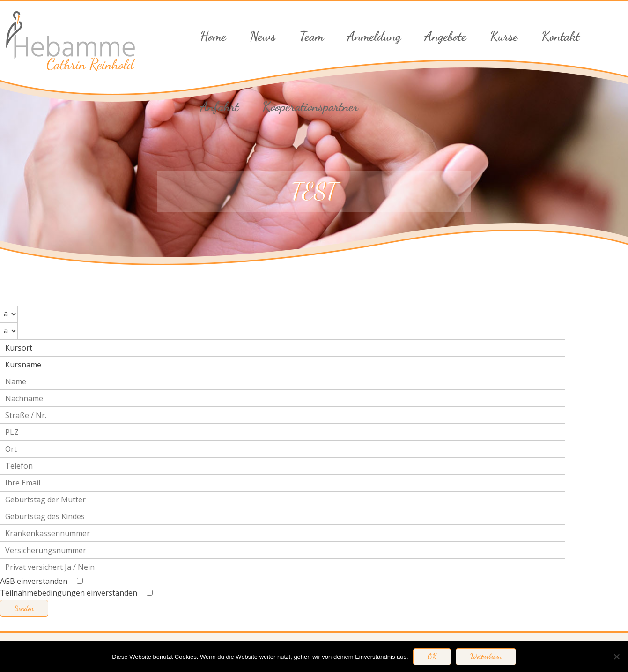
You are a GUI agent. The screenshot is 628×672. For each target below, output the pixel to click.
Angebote (445, 36)
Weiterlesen (486, 657)
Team (311, 36)
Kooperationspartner (310, 106)
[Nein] (616, 657)
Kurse (504, 36)
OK (432, 657)
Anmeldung (374, 36)
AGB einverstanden (41, 581)
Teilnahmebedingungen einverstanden (76, 593)
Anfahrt (219, 106)
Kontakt (561, 36)
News (263, 36)
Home (213, 36)
